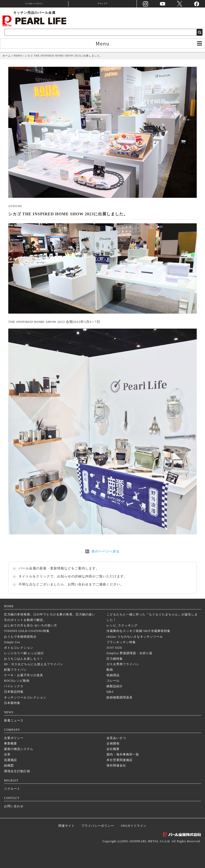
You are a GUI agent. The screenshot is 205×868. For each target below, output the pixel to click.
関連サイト (67, 826)
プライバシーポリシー (98, 826)
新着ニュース (14, 721)
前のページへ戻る (106, 551)
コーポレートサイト (34, 4)
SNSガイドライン (134, 826)
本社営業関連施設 (120, 760)
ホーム (7, 56)
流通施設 (11, 760)
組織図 (9, 766)
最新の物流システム (19, 749)
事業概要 (11, 744)
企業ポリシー (14, 738)
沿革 (7, 755)
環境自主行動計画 (17, 771)
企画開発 (113, 744)
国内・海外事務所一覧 (123, 755)
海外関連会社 (116, 766)
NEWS (18, 56)
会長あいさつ (116, 738)
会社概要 (113, 749)
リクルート (12, 789)
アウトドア (102, 4)
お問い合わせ (78, 584)
